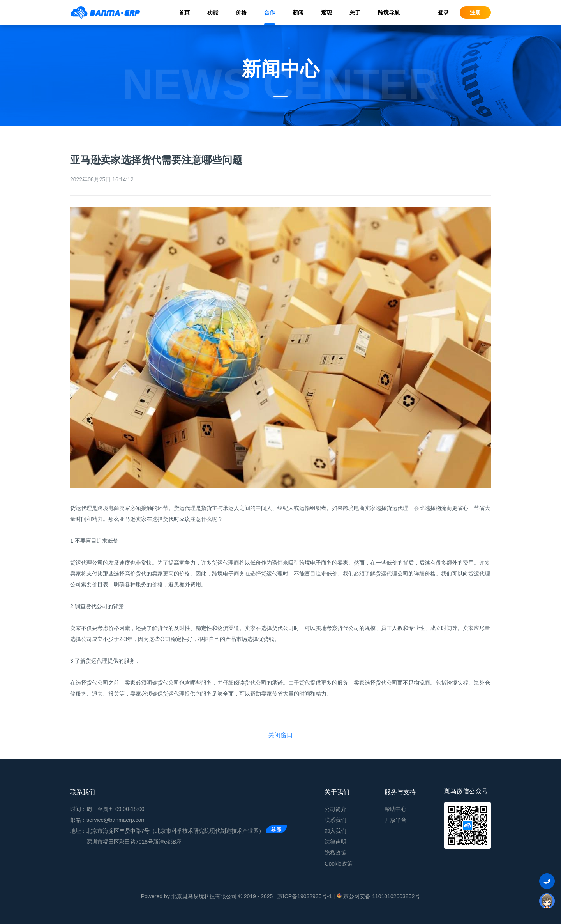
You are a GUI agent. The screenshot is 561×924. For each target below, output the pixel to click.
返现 (326, 12)
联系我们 (335, 820)
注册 (475, 12)
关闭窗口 (280, 735)
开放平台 (395, 820)
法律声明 (335, 842)
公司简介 (335, 809)
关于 (355, 12)
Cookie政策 (339, 864)
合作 (270, 12)
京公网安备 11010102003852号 (378, 896)
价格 (241, 12)
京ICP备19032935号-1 (305, 896)
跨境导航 (389, 12)
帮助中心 (395, 809)
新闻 (298, 12)
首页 (184, 12)
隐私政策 (335, 853)
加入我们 (335, 831)
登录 (443, 12)
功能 (213, 12)
